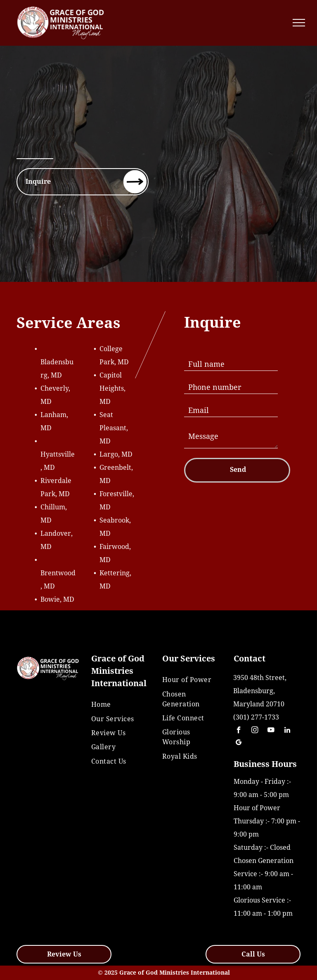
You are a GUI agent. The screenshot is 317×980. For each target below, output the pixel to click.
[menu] (299, 23)
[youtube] (271, 731)
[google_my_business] (239, 743)
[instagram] (255, 731)
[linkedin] (287, 731)
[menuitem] (118, 705)
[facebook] (239, 731)
